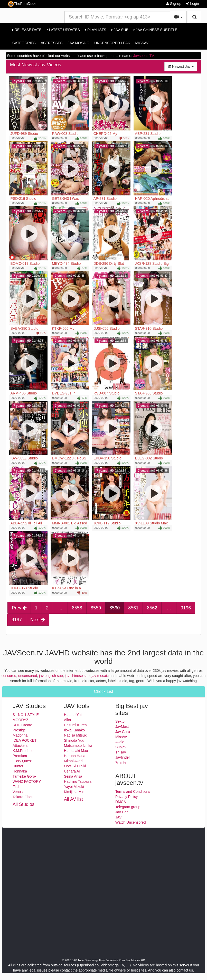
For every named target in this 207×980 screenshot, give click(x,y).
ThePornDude (22, 4)
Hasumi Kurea (75, 725)
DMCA (121, 802)
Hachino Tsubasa (78, 781)
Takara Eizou (23, 797)
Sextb (120, 721)
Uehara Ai (72, 771)
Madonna (20, 735)
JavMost (122, 727)
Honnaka (20, 771)
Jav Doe (122, 812)
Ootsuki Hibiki (75, 766)
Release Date (27, 30)
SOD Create (22, 725)
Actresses (52, 43)
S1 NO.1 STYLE (26, 715)
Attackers (20, 746)
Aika (67, 720)
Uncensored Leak (112, 43)
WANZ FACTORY (27, 781)
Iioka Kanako (74, 730)
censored (9, 676)
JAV (119, 817)
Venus (18, 792)
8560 (115, 608)
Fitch (16, 787)
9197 (17, 620)
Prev (19, 608)
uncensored (28, 676)
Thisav (121, 752)
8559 (96, 608)
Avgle (120, 742)
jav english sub (51, 676)
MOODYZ (20, 720)
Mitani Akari (73, 761)
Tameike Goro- (24, 776)
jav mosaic (100, 676)
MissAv (142, 43)
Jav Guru (123, 732)
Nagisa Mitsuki (76, 735)
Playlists (96, 30)
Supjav (121, 747)
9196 (186, 608)
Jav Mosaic (79, 43)
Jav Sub (120, 30)
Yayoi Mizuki (74, 787)
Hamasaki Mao (76, 751)
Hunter (18, 766)
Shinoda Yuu (74, 740)
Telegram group (128, 807)
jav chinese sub (77, 676)
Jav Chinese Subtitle (155, 30)
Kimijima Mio (74, 792)
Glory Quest (22, 761)
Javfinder (123, 757)
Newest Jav (182, 66)
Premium (20, 756)
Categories (24, 43)
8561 (133, 608)
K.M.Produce (23, 751)
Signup (174, 4)
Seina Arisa (73, 776)
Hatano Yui (73, 715)
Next (38, 620)
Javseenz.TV (144, 56)
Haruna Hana (75, 756)
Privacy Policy (126, 797)
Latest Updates (63, 30)
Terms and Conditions (133, 791)
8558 (77, 608)
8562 (152, 608)
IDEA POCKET (25, 740)
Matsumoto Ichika (78, 746)
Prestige (19, 730)
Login (192, 4)
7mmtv (121, 762)
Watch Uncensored (131, 822)
